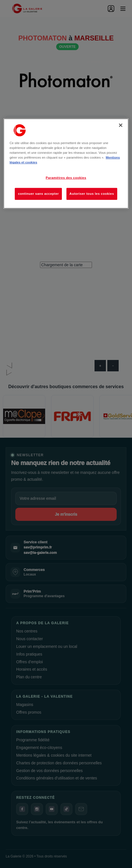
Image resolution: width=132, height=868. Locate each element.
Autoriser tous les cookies (92, 194)
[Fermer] (121, 125)
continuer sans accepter (38, 194)
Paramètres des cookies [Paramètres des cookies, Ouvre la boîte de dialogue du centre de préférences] (66, 177)
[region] (66, 164)
